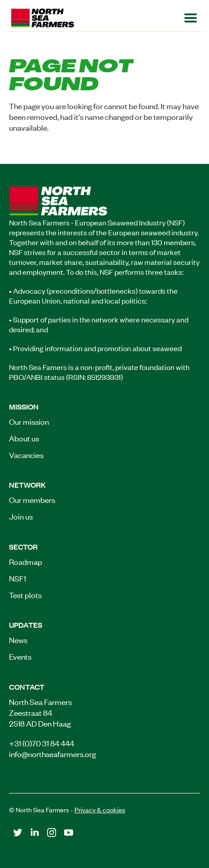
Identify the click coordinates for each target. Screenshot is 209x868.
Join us (21, 516)
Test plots (25, 595)
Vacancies (26, 454)
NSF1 (17, 578)
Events (20, 656)
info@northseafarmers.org (52, 753)
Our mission (29, 421)
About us (24, 438)
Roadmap (26, 561)
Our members (32, 499)
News (18, 639)
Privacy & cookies (100, 809)
